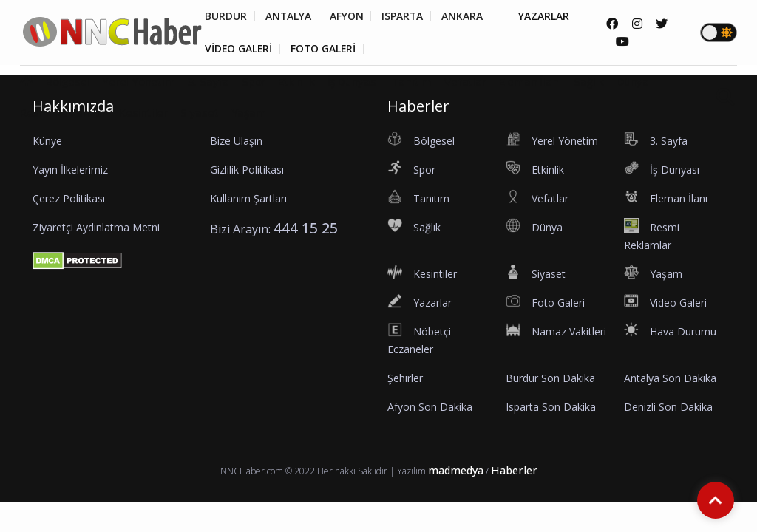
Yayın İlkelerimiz (70, 170)
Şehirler (405, 378)
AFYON (347, 16)
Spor (254, 81)
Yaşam (249, 113)
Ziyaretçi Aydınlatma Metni (96, 227)
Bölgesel (68, 81)
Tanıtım (412, 81)
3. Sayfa (208, 81)
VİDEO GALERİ (239, 49)
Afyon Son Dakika (430, 407)
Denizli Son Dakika (668, 407)
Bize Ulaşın (236, 141)
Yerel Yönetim (138, 81)
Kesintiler (143, 113)
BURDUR (226, 16)
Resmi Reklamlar (63, 113)
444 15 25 (306, 228)
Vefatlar (465, 81)
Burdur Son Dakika (550, 378)
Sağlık (589, 81)
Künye (47, 141)
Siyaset (200, 113)
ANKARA (464, 16)
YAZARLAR (546, 16)
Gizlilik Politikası (247, 170)
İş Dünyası (353, 81)
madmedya (456, 470)
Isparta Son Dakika (551, 407)
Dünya (633, 81)
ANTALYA (289, 16)
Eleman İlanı (530, 81)
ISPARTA (404, 16)
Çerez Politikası (69, 198)
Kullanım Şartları (248, 198)
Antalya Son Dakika (670, 378)
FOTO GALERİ (325, 49)
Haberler (514, 470)
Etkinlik (296, 81)
